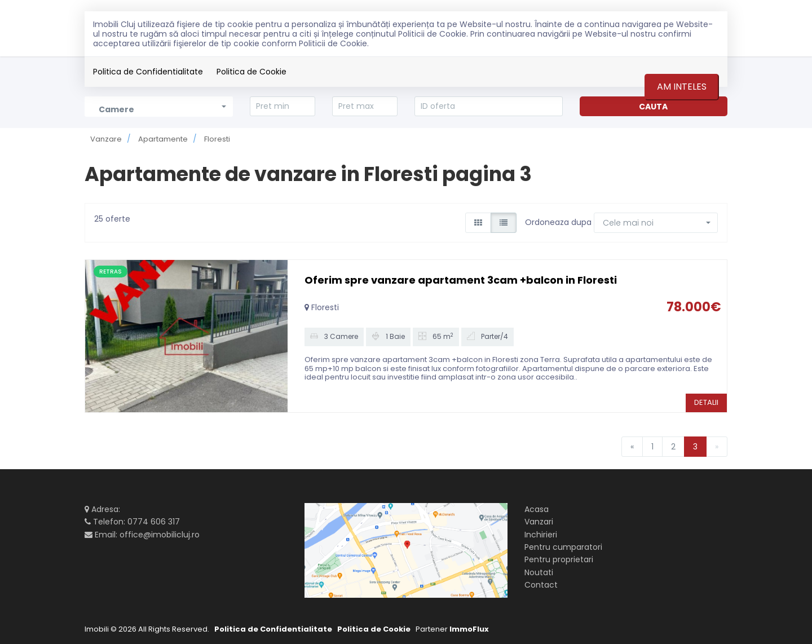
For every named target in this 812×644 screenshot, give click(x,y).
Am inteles (682, 87)
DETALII (706, 402)
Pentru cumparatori (563, 547)
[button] (656, 223)
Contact (541, 585)
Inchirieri (541, 535)
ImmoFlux (469, 629)
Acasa (537, 509)
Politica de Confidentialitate (148, 72)
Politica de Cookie (251, 72)
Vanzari (539, 522)
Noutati (539, 572)
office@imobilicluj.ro (160, 535)
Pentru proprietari (559, 559)
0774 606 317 (154, 522)
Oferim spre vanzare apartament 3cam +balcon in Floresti (461, 280)
